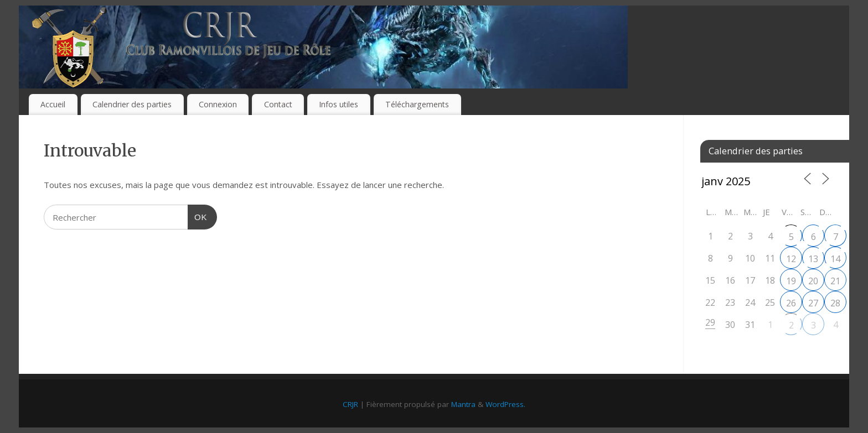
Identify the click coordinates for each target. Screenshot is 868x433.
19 (791, 281)
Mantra (463, 404)
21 (835, 281)
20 (813, 281)
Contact (278, 104)
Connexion (218, 104)
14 (835, 259)
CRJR (350, 404)
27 (813, 303)
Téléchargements (417, 104)
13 (813, 259)
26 (791, 303)
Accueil (53, 104)
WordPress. (505, 404)
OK (198, 216)
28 (835, 303)
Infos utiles (339, 104)
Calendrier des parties (132, 104)
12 (791, 259)
